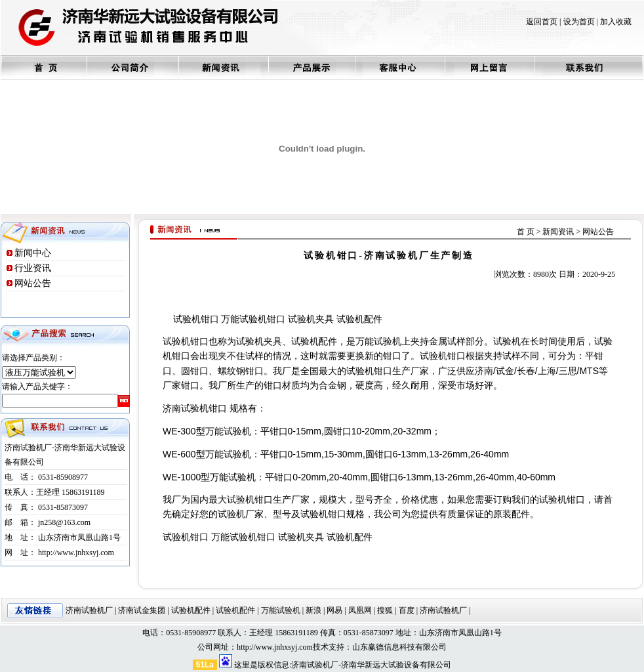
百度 (407, 610)
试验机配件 (191, 610)
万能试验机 (281, 610)
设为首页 (579, 22)
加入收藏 (616, 22)
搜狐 (385, 610)
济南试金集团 (142, 610)
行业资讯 (33, 268)
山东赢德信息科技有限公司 (399, 647)
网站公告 (33, 283)
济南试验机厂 (89, 610)
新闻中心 (33, 253)
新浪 (313, 610)
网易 (334, 610)
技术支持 (329, 647)
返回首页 (542, 22)
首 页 (526, 232)
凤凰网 (360, 610)
